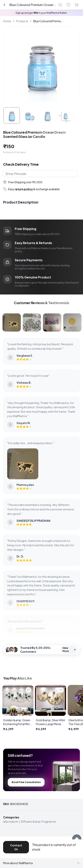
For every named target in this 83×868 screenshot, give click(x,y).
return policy (24, 189)
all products (11, 821)
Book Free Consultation (26, 782)
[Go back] (4, 5)
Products (22, 21)
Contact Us (16, 847)
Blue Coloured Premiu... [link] (48, 21)
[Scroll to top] (77, 839)
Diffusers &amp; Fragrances (38, 821)
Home (7, 21)
